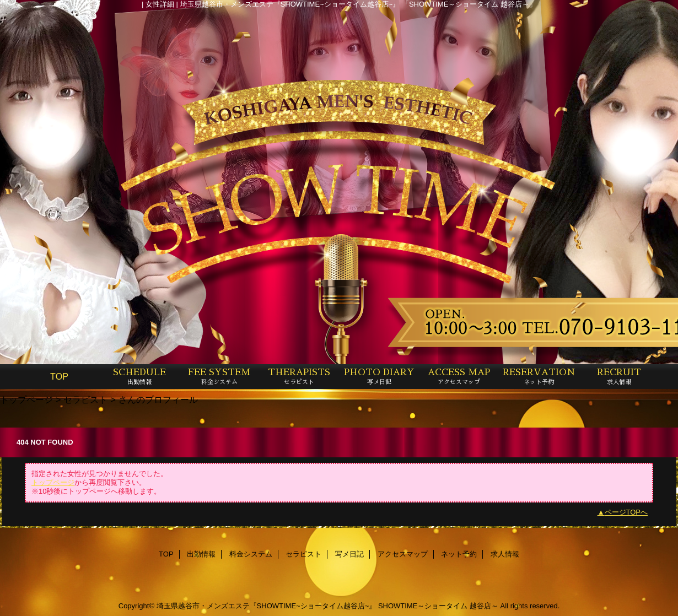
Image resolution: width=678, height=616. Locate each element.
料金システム (251, 554)
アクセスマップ (403, 554)
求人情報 (505, 554)
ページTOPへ (626, 512)
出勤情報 (201, 554)
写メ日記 (349, 554)
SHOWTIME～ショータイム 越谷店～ (438, 606)
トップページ (26, 399)
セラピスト (85, 399)
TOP (59, 376)
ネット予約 (459, 554)
